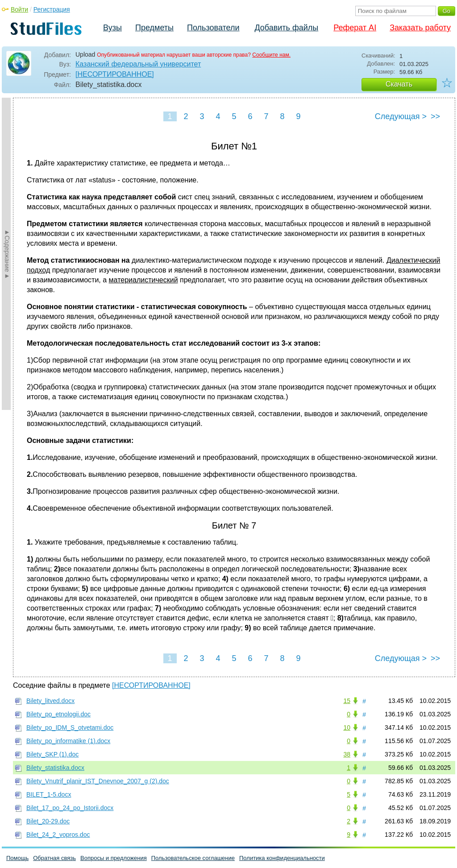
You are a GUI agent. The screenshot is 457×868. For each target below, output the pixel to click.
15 (347, 701)
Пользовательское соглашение (193, 858)
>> (435, 116)
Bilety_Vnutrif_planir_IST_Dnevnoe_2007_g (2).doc (98, 781)
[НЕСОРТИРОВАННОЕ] (115, 74)
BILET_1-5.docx (49, 794)
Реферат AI (355, 28)
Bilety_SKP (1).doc (52, 754)
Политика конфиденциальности (282, 858)
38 (347, 754)
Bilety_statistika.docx (55, 768)
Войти (19, 9)
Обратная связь (54, 858)
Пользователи (213, 28)
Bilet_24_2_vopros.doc (58, 835)
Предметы (154, 28)
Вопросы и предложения (114, 858)
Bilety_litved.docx (50, 701)
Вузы (112, 28)
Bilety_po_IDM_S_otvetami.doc (70, 727)
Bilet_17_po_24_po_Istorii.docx (70, 808)
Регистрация (52, 9)
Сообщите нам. (271, 55)
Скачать (399, 84)
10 (347, 727)
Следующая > (401, 116)
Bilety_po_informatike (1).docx (68, 741)
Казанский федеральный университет (138, 64)
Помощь (17, 858)
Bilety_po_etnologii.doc (58, 714)
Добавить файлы (286, 28)
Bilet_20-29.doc (48, 821)
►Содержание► (7, 254)
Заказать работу (420, 28)
